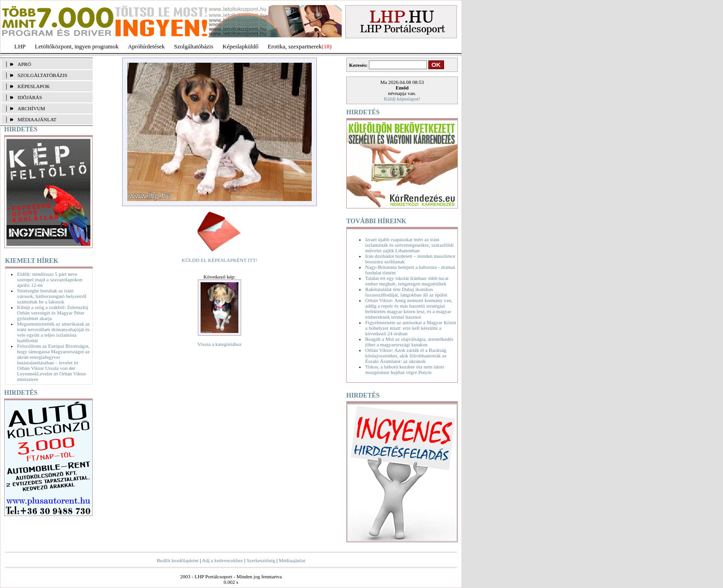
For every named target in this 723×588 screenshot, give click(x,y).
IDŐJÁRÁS (30, 97)
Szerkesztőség (261, 560)
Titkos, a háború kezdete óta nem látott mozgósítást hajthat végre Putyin (405, 369)
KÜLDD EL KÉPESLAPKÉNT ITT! (219, 260)
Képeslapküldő (241, 46)
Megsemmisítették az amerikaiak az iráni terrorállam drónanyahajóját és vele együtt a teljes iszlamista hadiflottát (53, 332)
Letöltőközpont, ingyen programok (77, 46)
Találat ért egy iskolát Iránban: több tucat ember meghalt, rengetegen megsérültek (407, 281)
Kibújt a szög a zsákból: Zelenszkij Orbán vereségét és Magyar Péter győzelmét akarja (53, 313)
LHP (20, 46)
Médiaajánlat (292, 560)
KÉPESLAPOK (34, 86)
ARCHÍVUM (31, 108)
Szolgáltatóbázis (193, 46)
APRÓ (24, 64)
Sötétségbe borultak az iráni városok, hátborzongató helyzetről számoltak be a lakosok (52, 296)
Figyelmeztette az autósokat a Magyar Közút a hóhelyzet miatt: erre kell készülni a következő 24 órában (411, 328)
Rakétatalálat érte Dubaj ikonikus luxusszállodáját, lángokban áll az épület (406, 292)
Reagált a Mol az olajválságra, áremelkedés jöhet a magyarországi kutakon (409, 342)
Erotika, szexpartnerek (295, 46)
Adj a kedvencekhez (222, 560)
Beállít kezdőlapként (178, 560)
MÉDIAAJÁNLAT (37, 119)
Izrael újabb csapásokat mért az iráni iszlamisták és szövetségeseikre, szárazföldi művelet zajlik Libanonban (409, 245)
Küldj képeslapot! (402, 99)
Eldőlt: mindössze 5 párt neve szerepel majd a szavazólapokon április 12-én (50, 279)
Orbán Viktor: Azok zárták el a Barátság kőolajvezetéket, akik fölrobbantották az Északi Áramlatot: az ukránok (406, 356)
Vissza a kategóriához (219, 344)
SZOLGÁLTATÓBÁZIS (42, 75)
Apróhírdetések (146, 46)
